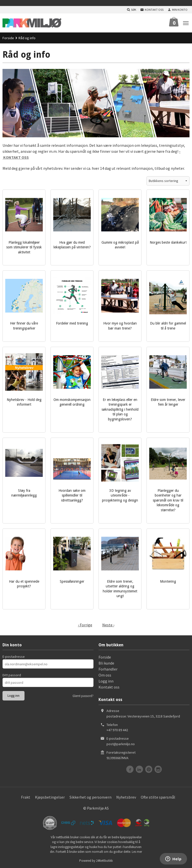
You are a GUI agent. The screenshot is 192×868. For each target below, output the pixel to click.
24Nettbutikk (104, 861)
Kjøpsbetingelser (50, 797)
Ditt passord (12, 675)
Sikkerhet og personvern (90, 797)
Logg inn (106, 681)
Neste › (108, 625)
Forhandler (108, 669)
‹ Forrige (85, 625)
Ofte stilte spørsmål (158, 797)
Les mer (137, 852)
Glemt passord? (83, 696)
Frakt (26, 797)
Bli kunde (106, 663)
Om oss (105, 675)
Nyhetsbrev (126, 797)
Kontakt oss (109, 687)
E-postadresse (14, 657)
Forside (8, 38)
